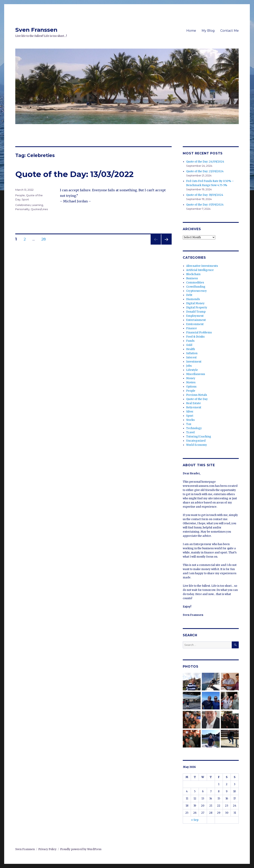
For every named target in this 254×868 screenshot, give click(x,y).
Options (191, 387)
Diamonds (193, 299)
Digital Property (197, 308)
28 (45, 239)
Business (192, 278)
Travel (190, 432)
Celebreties (23, 205)
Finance (191, 328)
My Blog (208, 31)
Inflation (192, 353)
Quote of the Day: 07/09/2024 (205, 205)
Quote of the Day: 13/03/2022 (74, 174)
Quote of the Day (197, 399)
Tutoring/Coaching (199, 437)
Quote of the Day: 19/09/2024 (205, 195)
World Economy (197, 445)
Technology (194, 428)
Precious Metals (197, 395)
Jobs (189, 366)
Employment (195, 316)
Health (190, 349)
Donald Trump (196, 312)
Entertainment (196, 320)
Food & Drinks (195, 337)
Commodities (195, 283)
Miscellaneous (196, 374)
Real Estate (193, 403)
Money (191, 378)
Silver (190, 412)
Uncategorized (196, 441)
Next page (166, 245)
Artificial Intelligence (200, 270)
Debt (189, 295)
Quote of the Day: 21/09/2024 (205, 171)
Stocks (190, 420)
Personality (22, 209)
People (20, 195)
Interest (191, 357)
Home (191, 31)
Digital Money (195, 303)
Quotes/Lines (39, 209)
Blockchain (193, 274)
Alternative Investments (202, 266)
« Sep (195, 820)
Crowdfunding (196, 287)
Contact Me (229, 31)
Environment (195, 324)
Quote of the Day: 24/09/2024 (205, 162)
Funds (190, 341)
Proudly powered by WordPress (81, 849)
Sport (25, 199)
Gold (189, 345)
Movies (191, 382)
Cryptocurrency (196, 291)
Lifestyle (192, 370)
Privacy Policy (47, 849)
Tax (189, 424)
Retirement (194, 407)
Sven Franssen (36, 30)
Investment (194, 362)
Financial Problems (199, 333)
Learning (37, 205)
